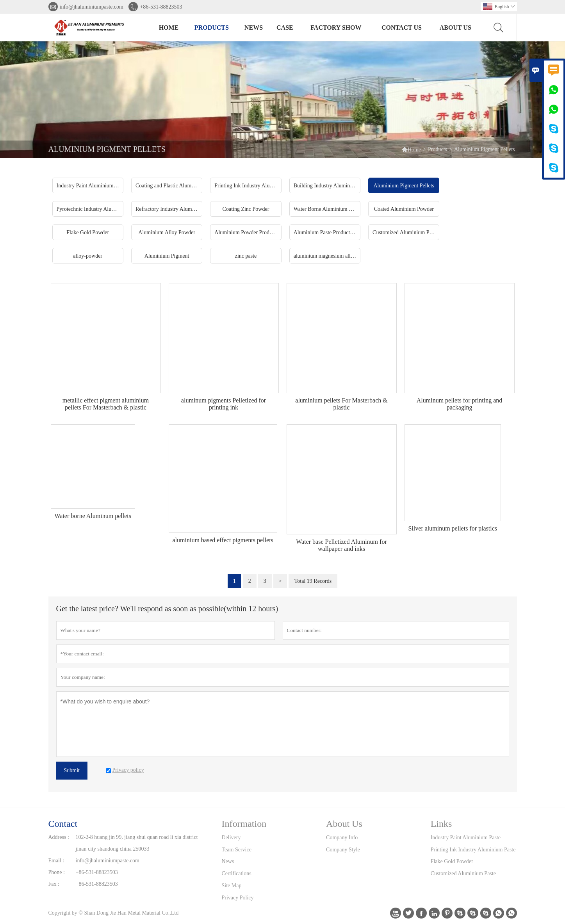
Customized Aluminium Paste (463, 873)
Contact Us (402, 28)
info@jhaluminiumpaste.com (92, 7)
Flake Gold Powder (452, 861)
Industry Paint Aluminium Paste (466, 838)
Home (169, 28)
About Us (455, 28)
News (254, 28)
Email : (56, 861)
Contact (63, 824)
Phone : (57, 872)
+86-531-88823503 (161, 7)
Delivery (231, 838)
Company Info (342, 838)
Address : (59, 837)
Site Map (232, 886)
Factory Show (336, 28)
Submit (72, 770)
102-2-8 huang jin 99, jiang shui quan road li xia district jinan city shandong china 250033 (137, 843)
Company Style (343, 850)
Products (212, 28)
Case (285, 28)
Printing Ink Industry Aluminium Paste (473, 850)
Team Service (237, 850)
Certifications (237, 873)
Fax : (54, 884)
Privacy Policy (238, 898)
